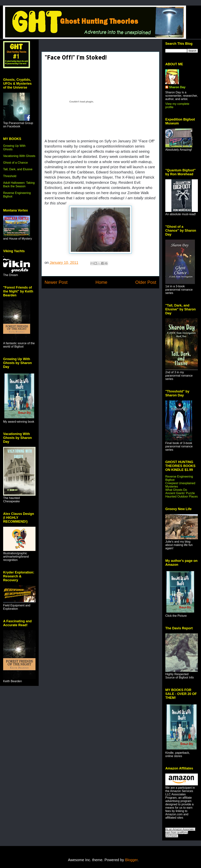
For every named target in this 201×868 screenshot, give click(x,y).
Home (101, 282)
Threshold (10, 176)
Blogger (131, 860)
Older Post (146, 282)
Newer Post (56, 282)
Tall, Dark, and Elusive (18, 169)
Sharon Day (177, 87)
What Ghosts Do (176, 490)
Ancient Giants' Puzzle (180, 493)
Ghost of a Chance (15, 163)
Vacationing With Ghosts (19, 156)
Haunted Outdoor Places (181, 496)
